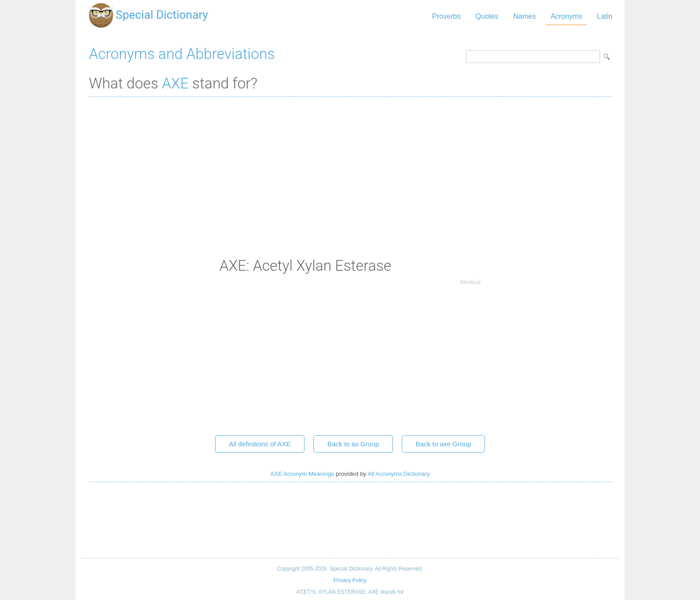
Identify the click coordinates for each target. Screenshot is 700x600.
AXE (175, 83)
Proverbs (446, 16)
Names (524, 16)
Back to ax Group (353, 444)
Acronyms (566, 16)
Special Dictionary (162, 15)
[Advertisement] (350, 168)
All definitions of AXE (260, 444)
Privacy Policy (350, 580)
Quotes (487, 16)
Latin (605, 16)
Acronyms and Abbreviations (182, 54)
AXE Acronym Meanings (302, 474)
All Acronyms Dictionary (398, 474)
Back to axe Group (443, 444)
